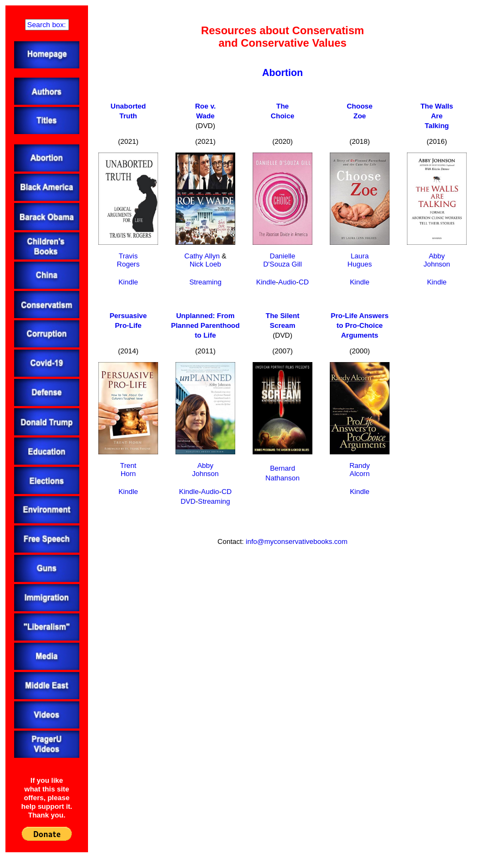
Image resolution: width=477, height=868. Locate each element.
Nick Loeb (205, 264)
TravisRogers (128, 260)
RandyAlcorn (360, 470)
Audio (287, 282)
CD (304, 282)
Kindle (128, 282)
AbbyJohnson (437, 260)
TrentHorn (128, 470)
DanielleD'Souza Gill (282, 260)
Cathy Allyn (202, 256)
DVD (188, 501)
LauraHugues (360, 260)
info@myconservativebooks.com (296, 541)
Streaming (205, 282)
